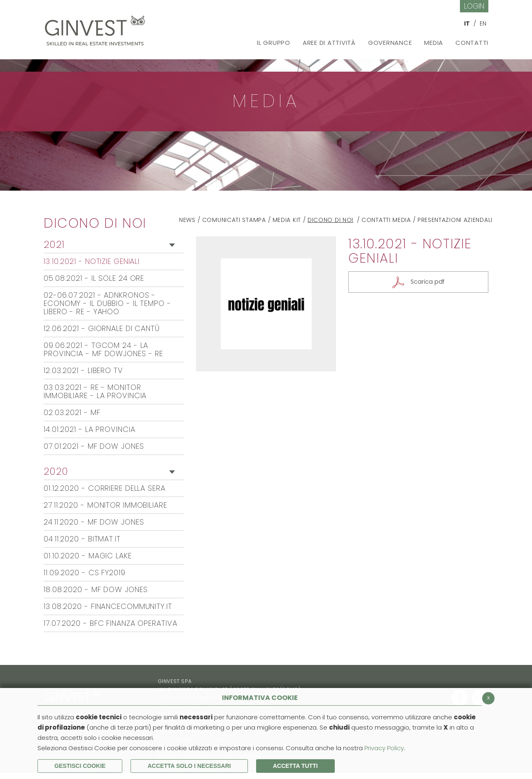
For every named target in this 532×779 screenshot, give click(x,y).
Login (474, 6)
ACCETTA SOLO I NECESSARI (189, 766)
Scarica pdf (427, 282)
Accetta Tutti (295, 766)
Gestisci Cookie (80, 766)
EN (483, 23)
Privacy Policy (384, 748)
